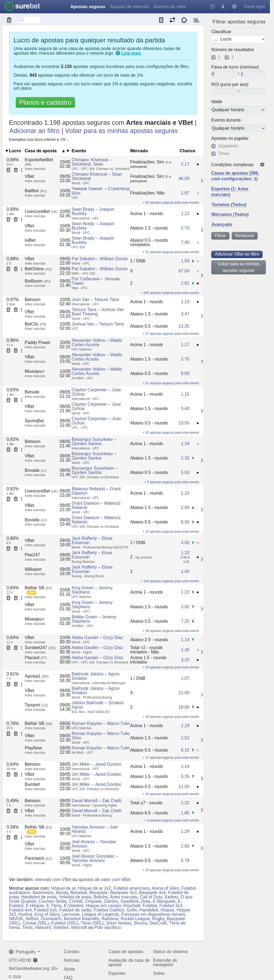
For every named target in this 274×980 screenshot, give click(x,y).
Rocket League (135, 919)
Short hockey (119, 923)
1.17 (185, 345)
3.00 (185, 607)
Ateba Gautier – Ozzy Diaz (97, 638)
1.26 (185, 650)
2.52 (185, 738)
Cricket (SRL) (36, 923)
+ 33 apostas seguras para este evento (171, 667)
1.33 (185, 553)
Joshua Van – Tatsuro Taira (98, 324)
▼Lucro (13, 151)
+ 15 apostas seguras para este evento (171, 532)
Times (224, 154)
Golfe (132, 910)
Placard (36, 658)
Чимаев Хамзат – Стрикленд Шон (101, 191)
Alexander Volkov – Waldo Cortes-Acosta (97, 342)
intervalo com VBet (53, 880)
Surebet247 (40, 648)
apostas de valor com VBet (104, 880)
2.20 (185, 803)
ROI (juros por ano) (230, 85)
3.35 (185, 776)
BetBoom (38, 281)
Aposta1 (37, 676)
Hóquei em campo (103, 906)
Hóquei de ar (63, 888)
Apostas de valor (170, 7)
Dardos (111, 901)
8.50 (185, 522)
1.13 (185, 302)
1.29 (185, 726)
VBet (29, 176)
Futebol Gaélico (109, 910)
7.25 (185, 621)
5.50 (185, 472)
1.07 (185, 678)
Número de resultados (233, 50)
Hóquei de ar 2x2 (95, 888)
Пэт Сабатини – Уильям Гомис (96, 281)
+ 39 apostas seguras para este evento (171, 631)
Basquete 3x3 (123, 893)
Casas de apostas (126, 952)
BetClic (35, 324)
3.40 (185, 409)
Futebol (150, 906)
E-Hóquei (35, 906)
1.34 (185, 444)
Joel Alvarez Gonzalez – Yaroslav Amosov (95, 858)
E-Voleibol (74, 906)
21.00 (184, 693)
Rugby (158, 919)
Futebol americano (132, 888)
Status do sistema (170, 952)
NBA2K (16, 919)
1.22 (185, 214)
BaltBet (36, 191)
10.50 (184, 423)
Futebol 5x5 (46, 910)
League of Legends (100, 914)
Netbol (32, 919)
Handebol (149, 910)
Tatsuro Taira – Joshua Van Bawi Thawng (98, 312)
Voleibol (61, 927)
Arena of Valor (165, 888)
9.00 (185, 373)
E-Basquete (164, 901)
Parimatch (38, 858)
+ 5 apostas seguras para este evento (172, 482)
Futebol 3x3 (171, 906)
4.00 (185, 543)
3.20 (185, 660)
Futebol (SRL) (65, 923)
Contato (71, 952)
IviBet (30, 240)
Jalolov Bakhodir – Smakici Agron (98, 705)
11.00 (184, 787)
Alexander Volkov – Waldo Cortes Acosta (97, 357)
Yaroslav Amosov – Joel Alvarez (95, 829)
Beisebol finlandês (81, 919)
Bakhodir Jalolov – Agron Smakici (96, 676)
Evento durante (226, 120)
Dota (146, 901)
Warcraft (79, 927)
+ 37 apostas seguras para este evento (171, 334)
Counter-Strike (53, 901)
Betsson (33, 300)
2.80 (185, 508)
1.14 (185, 640)
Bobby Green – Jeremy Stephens (94, 619)
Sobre (159, 973)
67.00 (184, 271)
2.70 (185, 228)
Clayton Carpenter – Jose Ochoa (96, 392)
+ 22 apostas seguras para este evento (171, 252)
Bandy (62, 893)
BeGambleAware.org (29, 969)
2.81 (185, 283)
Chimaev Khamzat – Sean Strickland (97, 176)
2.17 (185, 164)
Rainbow (110, 919)
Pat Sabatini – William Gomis (100, 259)
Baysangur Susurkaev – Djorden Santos (95, 470)
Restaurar (245, 236)
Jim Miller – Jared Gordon (97, 764)
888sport (33, 569)
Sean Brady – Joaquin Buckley (93, 211)
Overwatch (51, 919)
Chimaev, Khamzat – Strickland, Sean (92, 162)
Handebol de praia (39, 897)
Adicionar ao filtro (34, 131)
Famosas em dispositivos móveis (153, 914)
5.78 (185, 860)
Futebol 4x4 (20, 910)
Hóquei (167, 910)
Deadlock (130, 901)
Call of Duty (151, 897)
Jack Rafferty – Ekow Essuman (92, 540)
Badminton (43, 893)
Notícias (72, 960)
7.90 (185, 242)
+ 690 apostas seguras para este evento (170, 293)
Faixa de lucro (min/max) (235, 67)
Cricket (76, 901)
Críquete (93, 901)
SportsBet (34, 421)
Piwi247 (32, 555)
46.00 (184, 179)
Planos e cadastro (45, 102)
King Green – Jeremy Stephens (92, 590)
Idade (217, 102)
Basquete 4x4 (152, 893)
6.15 (185, 750)
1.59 (185, 261)
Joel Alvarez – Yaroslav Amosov (94, 844)
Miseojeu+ (35, 371)
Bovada (36, 470)
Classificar (221, 32)
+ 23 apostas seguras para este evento (171, 794)
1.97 (185, 193)
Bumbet (32, 784)
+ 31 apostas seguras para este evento (171, 383)
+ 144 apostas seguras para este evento (170, 581)
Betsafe (32, 392)
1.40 (185, 571)
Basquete (99, 893)
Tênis (27, 927)
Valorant (43, 927)
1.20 (185, 493)
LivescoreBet (41, 211)
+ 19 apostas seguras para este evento (171, 717)
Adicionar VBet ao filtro (237, 254)
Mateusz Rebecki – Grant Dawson (96, 491)
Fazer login (255, 7)
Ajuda (69, 969)
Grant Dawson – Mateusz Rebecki (96, 505)
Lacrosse (70, 914)
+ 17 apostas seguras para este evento (171, 758)
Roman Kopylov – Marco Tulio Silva (101, 736)
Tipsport (36, 705)
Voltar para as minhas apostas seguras (239, 267)
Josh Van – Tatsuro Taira (95, 300)
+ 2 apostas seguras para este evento (172, 820)
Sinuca (140, 923)
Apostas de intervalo (129, 7)
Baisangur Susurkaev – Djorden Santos (94, 441)
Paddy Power (38, 342)
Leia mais (131, 53)
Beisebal (79, 893)
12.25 (184, 326)
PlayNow (33, 748)
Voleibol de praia (75, 897)
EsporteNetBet (39, 162)
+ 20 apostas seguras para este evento (171, 433)
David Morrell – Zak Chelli (97, 801)
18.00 (184, 707)
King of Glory (47, 914)
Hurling (25, 914)
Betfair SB (38, 588)
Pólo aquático (108, 927)
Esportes (117, 973)
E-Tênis (54, 906)
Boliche (100, 897)
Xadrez (171, 897)
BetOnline (38, 269)
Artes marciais (124, 897)
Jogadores (228, 146)
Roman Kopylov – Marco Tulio (101, 723)
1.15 (185, 394)
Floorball (132, 906)
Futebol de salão (75, 910)
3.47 (185, 314)
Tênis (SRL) (92, 923)
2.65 (185, 846)
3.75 (185, 359)
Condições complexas (233, 165)
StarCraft (158, 923)
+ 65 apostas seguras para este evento (171, 203)
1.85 (185, 813)
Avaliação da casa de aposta (129, 962)
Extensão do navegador (165, 962)
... (216, 39)
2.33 (185, 458)
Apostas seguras (88, 7)
